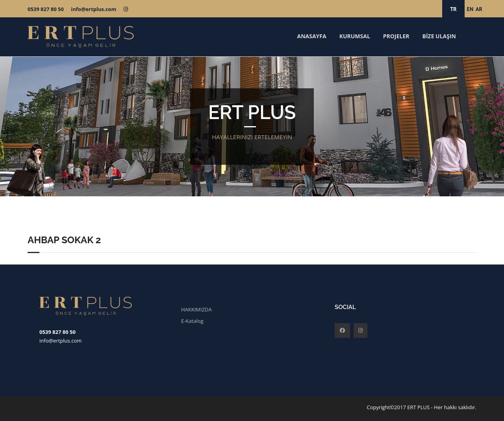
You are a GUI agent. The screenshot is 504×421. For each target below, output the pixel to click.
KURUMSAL (355, 36)
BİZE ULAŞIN (439, 36)
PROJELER (396, 36)
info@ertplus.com (94, 9)
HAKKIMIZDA (196, 309)
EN (470, 9)
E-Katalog (192, 321)
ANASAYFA (311, 36)
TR (453, 9)
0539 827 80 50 (46, 9)
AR (479, 9)
